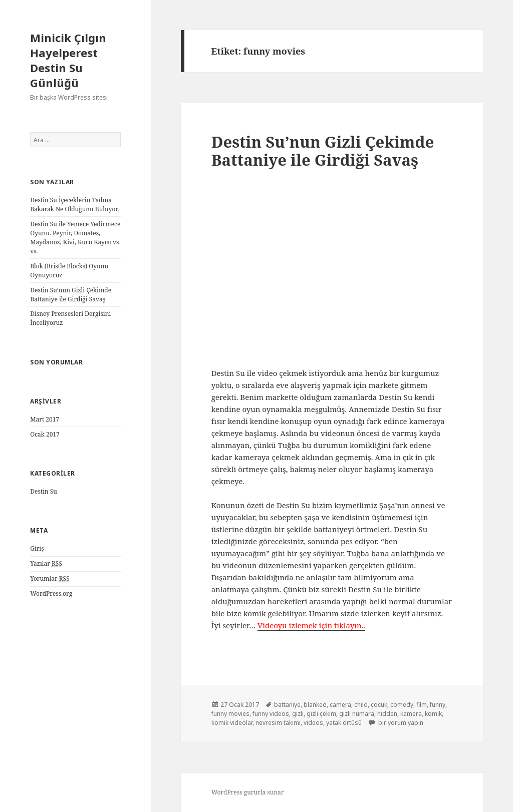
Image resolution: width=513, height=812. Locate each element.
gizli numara (357, 714)
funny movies (230, 714)
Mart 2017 (45, 419)
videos (313, 723)
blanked (315, 705)
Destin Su (44, 491)
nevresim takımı (278, 723)
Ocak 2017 (45, 434)
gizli (298, 714)
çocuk (379, 705)
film (422, 705)
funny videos (271, 714)
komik (433, 714)
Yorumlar (50, 579)
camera (340, 705)
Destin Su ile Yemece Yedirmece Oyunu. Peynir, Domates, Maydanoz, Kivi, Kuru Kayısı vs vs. (75, 238)
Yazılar (46, 564)
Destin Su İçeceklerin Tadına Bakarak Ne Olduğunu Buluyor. (74, 205)
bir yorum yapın (400, 723)
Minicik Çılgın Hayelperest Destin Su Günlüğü (68, 60)
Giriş (37, 548)
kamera (411, 714)
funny (438, 705)
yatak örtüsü (344, 723)
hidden (387, 714)
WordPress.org (51, 593)
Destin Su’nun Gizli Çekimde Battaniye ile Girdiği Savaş (71, 295)
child (361, 705)
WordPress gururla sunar (248, 792)
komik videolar (232, 723)
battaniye (287, 705)
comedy (402, 705)
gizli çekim (321, 714)
